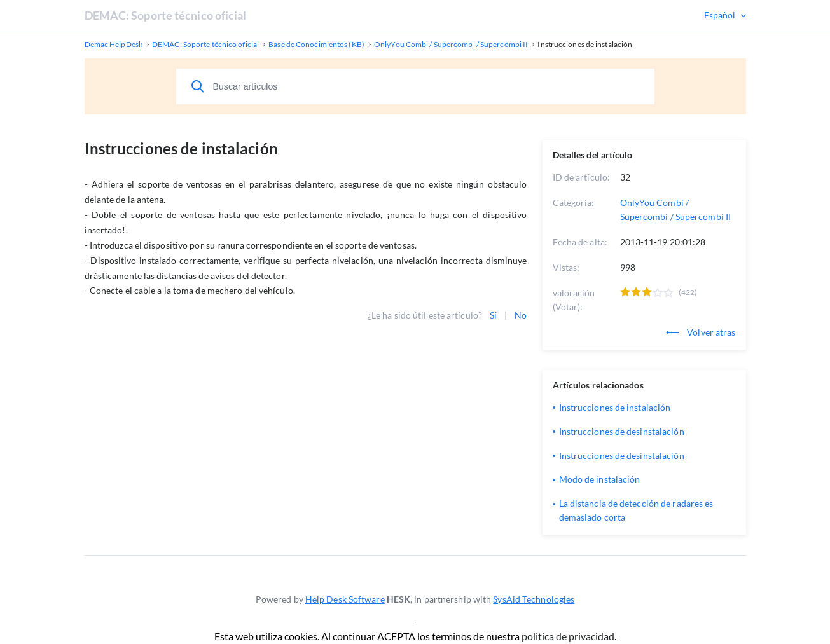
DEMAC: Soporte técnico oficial (166, 15)
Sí (493, 315)
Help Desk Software (345, 599)
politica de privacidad (568, 636)
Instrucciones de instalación (615, 407)
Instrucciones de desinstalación (622, 431)
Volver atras (701, 332)
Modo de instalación (600, 479)
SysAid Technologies (534, 599)
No (521, 315)
